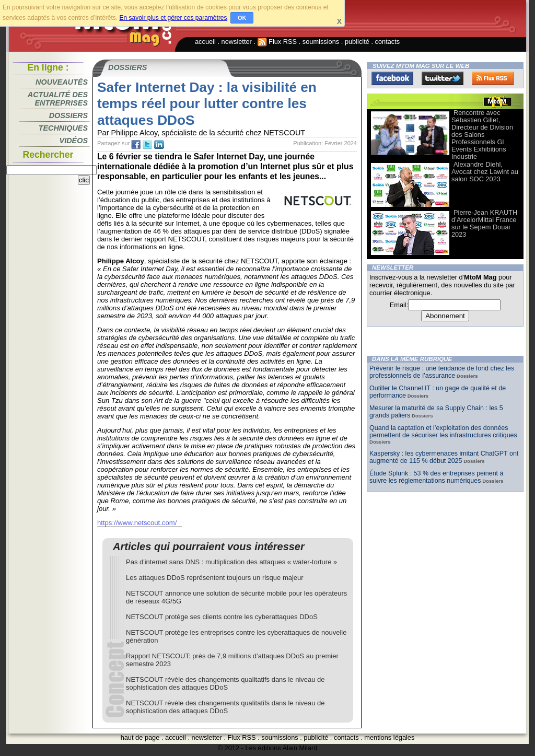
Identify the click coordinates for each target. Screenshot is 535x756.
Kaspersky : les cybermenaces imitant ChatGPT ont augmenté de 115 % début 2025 (444, 457)
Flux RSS (277, 42)
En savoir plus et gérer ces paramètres (173, 18)
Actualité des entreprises (58, 99)
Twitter (443, 78)
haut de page (140, 737)
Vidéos (74, 141)
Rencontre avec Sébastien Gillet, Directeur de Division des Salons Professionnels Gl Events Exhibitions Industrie (482, 135)
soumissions (321, 42)
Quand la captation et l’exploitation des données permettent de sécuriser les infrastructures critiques (443, 432)
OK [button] (242, 18)
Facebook (392, 78)
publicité (357, 42)
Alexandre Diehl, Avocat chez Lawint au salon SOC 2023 (485, 172)
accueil (205, 42)
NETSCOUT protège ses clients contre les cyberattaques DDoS (222, 617)
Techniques (63, 128)
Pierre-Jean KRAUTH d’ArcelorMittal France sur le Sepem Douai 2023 (484, 223)
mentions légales (389, 737)
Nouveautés (62, 82)
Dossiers (68, 115)
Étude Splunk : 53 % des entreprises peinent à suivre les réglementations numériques (436, 477)
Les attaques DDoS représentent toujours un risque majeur (215, 578)
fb (136, 145)
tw (147, 145)
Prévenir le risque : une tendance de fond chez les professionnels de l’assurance (442, 372)
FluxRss (493, 78)
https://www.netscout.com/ (137, 523)
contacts (388, 42)
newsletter (237, 42)
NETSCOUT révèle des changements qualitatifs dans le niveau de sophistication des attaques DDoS (225, 683)
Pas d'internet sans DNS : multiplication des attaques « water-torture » (231, 562)
